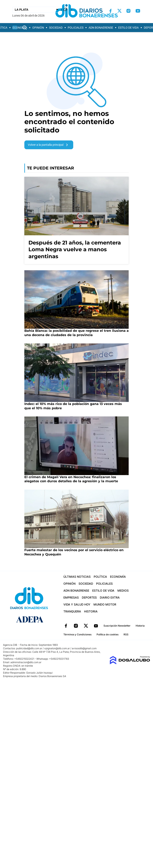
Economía (20, 28)
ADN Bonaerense (101, 28)
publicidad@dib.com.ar (29, 648)
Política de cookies (107, 634)
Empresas (71, 597)
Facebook (66, 626)
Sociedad (56, 28)
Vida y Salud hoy (77, 604)
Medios (123, 590)
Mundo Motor (105, 604)
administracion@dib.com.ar (26, 662)
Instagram (76, 626)
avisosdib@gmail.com (84, 648)
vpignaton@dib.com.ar (57, 648)
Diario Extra (110, 597)
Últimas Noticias (77, 577)
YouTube (96, 626)
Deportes (89, 597)
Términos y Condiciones (77, 634)
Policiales (76, 28)
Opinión (38, 28)
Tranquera (72, 611)
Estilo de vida (128, 28)
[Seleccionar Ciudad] (36, 10)
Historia (91, 611)
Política (100, 577)
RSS (126, 634)
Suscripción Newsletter (117, 626)
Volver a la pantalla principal (49, 145)
